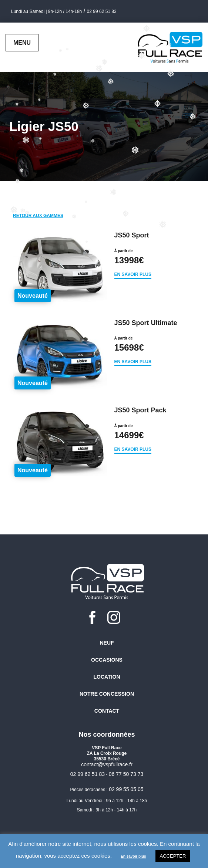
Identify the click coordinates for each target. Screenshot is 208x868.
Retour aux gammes (38, 216)
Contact (107, 711)
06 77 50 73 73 (126, 774)
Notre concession (107, 694)
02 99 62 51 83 (102, 11)
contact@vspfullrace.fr (107, 764)
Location (107, 677)
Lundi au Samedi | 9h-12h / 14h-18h (46, 11)
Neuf (107, 643)
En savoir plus (133, 274)
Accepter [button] (173, 856)
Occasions (107, 660)
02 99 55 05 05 (126, 789)
